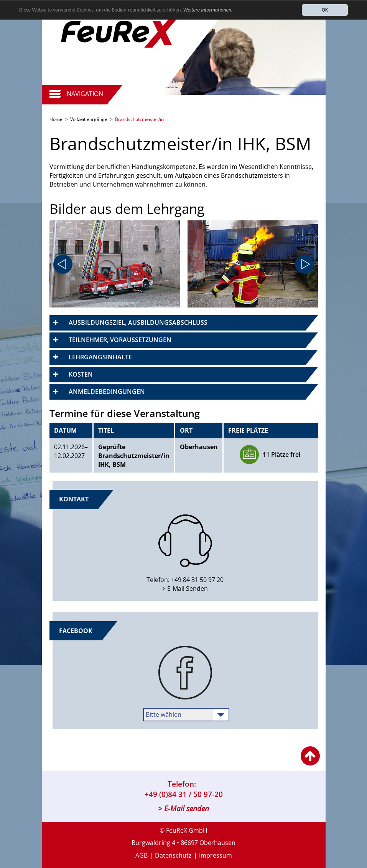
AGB (142, 855)
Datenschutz (173, 855)
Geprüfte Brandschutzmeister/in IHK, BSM (134, 456)
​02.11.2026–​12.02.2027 (71, 451)
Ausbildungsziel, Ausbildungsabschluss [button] (138, 322)
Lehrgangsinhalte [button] (100, 357)
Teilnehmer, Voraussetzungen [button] (120, 340)
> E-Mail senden (183, 808)
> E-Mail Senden (185, 589)
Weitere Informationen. (208, 10)
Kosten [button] (81, 374)
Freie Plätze (248, 430)
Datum (65, 430)
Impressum (216, 855)
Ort (186, 430)
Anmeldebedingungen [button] (107, 392)
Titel (106, 430)
